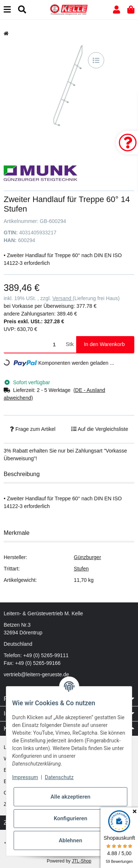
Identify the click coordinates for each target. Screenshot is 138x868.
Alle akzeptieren (70, 797)
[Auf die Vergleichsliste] (96, 60)
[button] (116, 10)
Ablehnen (71, 840)
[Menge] (33, 344)
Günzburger (88, 557)
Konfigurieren (70, 818)
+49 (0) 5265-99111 (46, 655)
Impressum (25, 777)
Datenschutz (59, 777)
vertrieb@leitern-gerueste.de (36, 674)
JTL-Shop (82, 861)
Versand (62, 298)
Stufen (81, 569)
